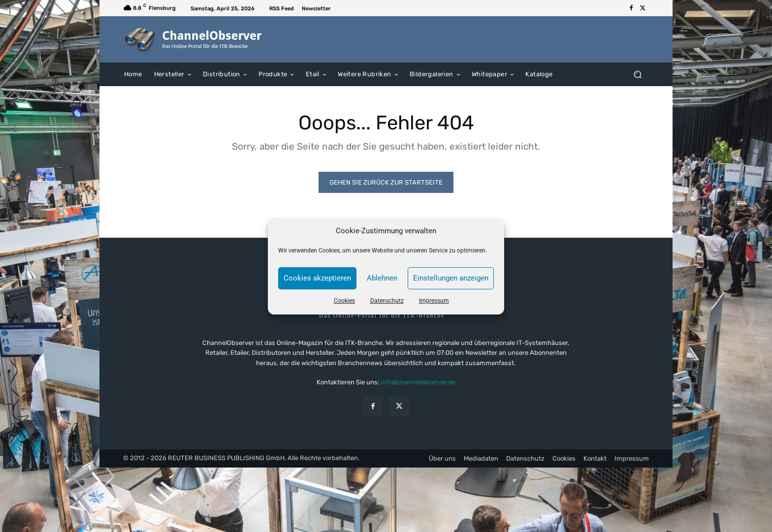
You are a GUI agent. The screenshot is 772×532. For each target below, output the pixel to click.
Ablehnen (382, 278)
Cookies (344, 301)
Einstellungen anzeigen (451, 278)
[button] (637, 74)
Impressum (434, 301)
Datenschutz (387, 301)
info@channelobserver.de (418, 382)
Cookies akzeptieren (317, 278)
